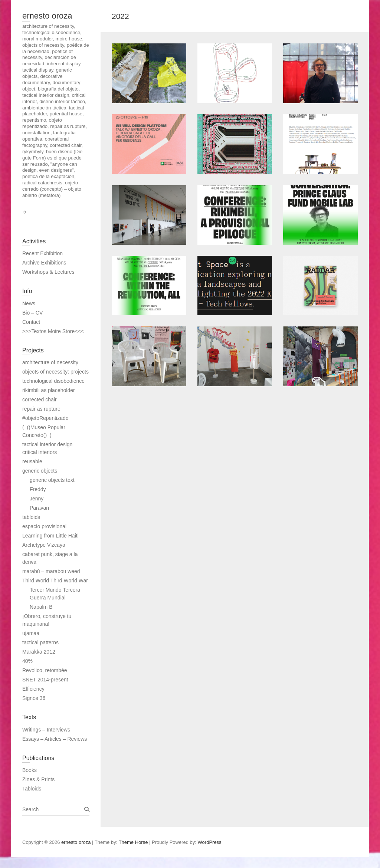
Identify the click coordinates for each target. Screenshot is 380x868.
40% (27, 661)
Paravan (39, 508)
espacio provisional (44, 526)
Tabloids (32, 789)
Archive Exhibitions (44, 263)
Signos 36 (34, 698)
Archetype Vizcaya (44, 545)
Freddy (38, 489)
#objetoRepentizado (45, 418)
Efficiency (33, 689)
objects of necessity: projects (55, 372)
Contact (31, 322)
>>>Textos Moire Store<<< (53, 331)
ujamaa (31, 633)
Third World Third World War (55, 581)
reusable (32, 461)
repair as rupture (41, 409)
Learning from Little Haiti (50, 536)
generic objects (40, 471)
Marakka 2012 (39, 652)
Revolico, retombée (45, 670)
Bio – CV (32, 313)
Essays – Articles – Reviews (55, 739)
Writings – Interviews (46, 730)
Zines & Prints (38, 779)
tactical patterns (40, 642)
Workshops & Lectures (48, 272)
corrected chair (40, 400)
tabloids (31, 517)
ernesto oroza (47, 16)
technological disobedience (53, 381)
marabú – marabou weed (51, 571)
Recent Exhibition (42, 253)
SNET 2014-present (45, 680)
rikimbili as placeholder (49, 390)
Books (30, 770)
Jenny (37, 499)
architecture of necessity (50, 362)
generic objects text (52, 480)
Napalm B (41, 607)
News (29, 303)
